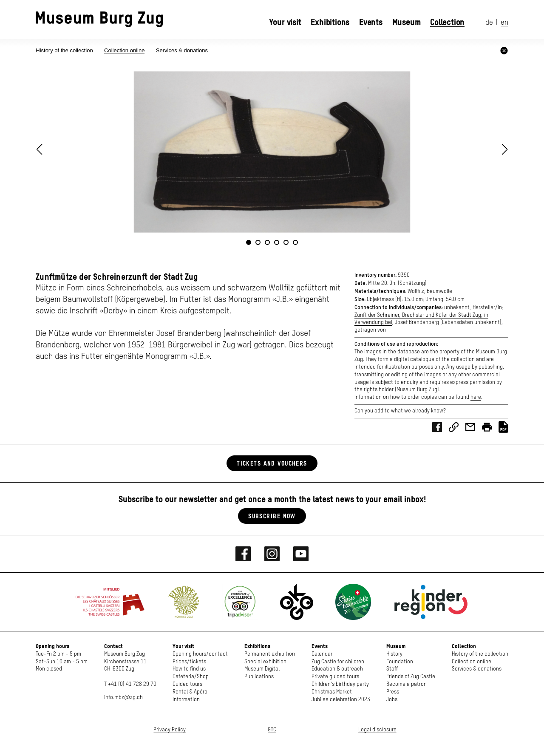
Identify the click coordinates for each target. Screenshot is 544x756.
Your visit (285, 22)
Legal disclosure (377, 730)
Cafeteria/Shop (191, 677)
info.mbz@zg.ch (123, 698)
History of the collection (65, 50)
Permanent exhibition (270, 654)
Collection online (124, 50)
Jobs (392, 700)
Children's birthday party (340, 684)
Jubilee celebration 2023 (341, 700)
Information (186, 700)
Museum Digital (262, 669)
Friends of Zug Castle (411, 677)
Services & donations (182, 50)
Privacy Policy (170, 730)
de (489, 23)
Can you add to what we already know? (400, 411)
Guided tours (187, 684)
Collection (447, 22)
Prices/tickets (189, 662)
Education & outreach (337, 669)
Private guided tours (335, 677)
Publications (259, 677)
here (476, 397)
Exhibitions (330, 22)
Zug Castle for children (338, 662)
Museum (407, 22)
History (394, 654)
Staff (392, 669)
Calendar (322, 654)
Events (371, 22)
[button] (505, 149)
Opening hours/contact (200, 654)
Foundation (400, 662)
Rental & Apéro (190, 692)
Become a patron (407, 684)
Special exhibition (265, 662)
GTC (272, 730)
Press (393, 692)
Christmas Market (332, 692)
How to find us (189, 669)
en (504, 23)
